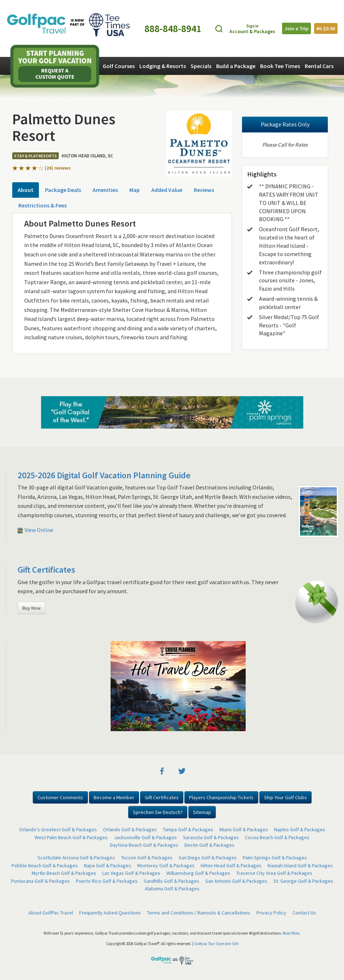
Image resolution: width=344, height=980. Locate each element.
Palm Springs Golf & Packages (275, 858)
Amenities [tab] (105, 190)
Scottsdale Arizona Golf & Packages (76, 858)
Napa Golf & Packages (108, 865)
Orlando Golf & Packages (130, 829)
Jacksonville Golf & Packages (145, 837)
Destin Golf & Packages (209, 845)
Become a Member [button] (114, 797)
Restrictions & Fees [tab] (43, 205)
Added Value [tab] (167, 190)
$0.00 (326, 28)
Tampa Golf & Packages (188, 829)
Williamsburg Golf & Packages (198, 873)
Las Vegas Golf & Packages (131, 873)
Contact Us (304, 913)
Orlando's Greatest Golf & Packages (58, 829)
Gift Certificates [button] (162, 797)
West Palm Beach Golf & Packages (71, 837)
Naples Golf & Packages (300, 829)
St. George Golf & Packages (303, 881)
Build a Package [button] (236, 66)
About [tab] (26, 190)
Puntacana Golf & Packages (41, 881)
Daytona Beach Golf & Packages (144, 845)
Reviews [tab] (204, 190)
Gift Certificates (46, 570)
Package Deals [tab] (63, 190)
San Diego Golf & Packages (208, 858)
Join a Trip (296, 28)
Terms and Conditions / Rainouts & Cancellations (199, 913)
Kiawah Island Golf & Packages (300, 865)
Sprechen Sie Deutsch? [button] (158, 812)
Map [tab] (135, 190)
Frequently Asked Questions (110, 913)
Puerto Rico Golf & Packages (107, 881)
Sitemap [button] (202, 812)
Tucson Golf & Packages (147, 858)
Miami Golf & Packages (244, 829)
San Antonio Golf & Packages (236, 881)
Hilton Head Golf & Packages (231, 865)
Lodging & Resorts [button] (163, 66)
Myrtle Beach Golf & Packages (64, 873)
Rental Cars (319, 66)
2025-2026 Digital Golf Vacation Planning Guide (104, 475)
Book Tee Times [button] (280, 66)
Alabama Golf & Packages (172, 889)
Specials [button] (201, 66)
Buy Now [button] (32, 608)
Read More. (291, 933)
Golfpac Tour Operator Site (216, 944)
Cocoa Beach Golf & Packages (277, 837)
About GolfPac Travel (51, 913)
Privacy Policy (271, 913)
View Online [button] (35, 530)
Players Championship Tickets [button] (221, 797)
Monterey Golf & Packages (166, 865)
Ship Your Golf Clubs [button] (285, 797)
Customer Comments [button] (60, 797)
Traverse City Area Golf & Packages (274, 873)
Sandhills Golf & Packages (171, 881)
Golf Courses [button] (119, 66)
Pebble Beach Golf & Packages (45, 865)
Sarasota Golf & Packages (211, 837)
